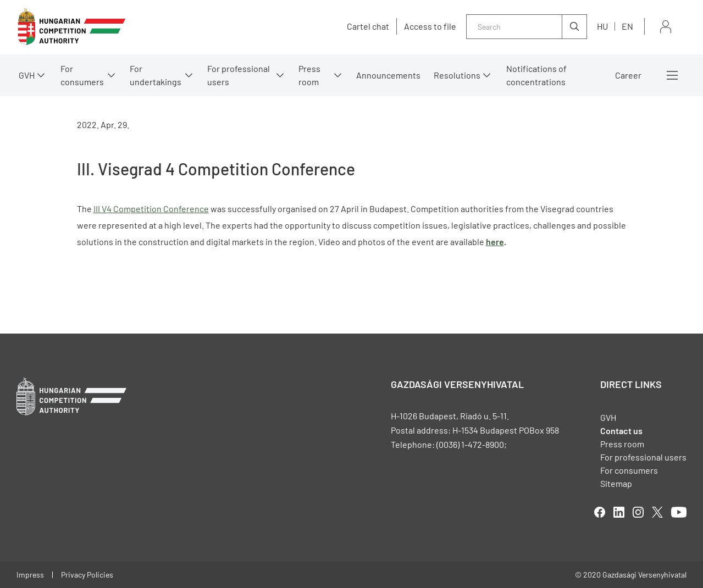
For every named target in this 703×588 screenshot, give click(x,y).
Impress (30, 575)
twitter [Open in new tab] (657, 512)
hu (602, 26)
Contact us (621, 431)
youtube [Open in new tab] (679, 512)
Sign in (666, 27)
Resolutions (457, 75)
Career (628, 75)
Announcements (388, 75)
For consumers (82, 75)
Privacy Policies (87, 575)
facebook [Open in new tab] (600, 512)
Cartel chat (368, 26)
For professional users (239, 75)
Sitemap (616, 483)
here (495, 242)
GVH (27, 75)
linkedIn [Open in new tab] (619, 512)
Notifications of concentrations (536, 75)
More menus (672, 75)
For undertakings (156, 75)
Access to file (430, 26)
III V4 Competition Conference (151, 209)
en (627, 26)
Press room (309, 75)
